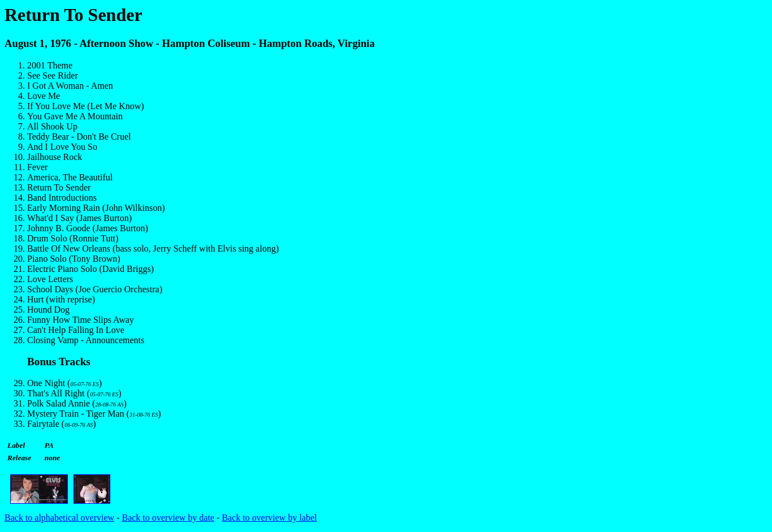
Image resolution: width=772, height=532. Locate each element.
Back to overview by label (269, 518)
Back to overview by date (168, 518)
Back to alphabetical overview (59, 518)
